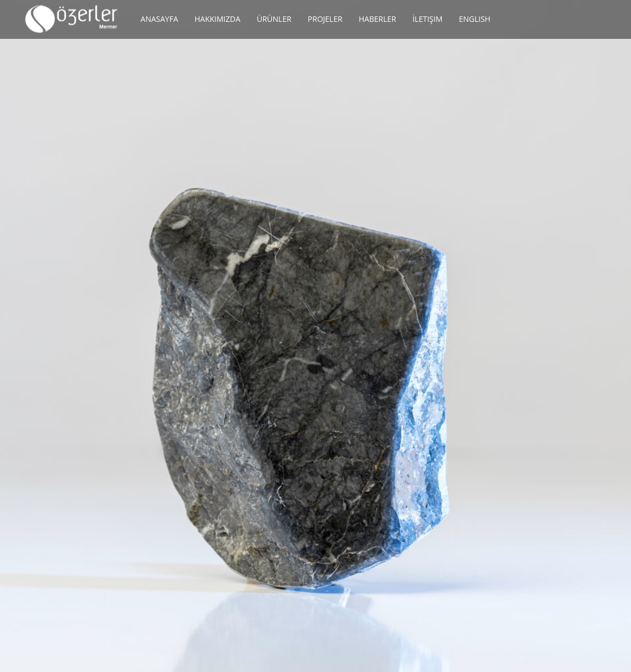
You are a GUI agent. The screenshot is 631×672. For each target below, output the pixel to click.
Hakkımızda (218, 19)
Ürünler (274, 19)
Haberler (377, 19)
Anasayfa (159, 19)
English (475, 19)
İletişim (427, 19)
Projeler (325, 19)
